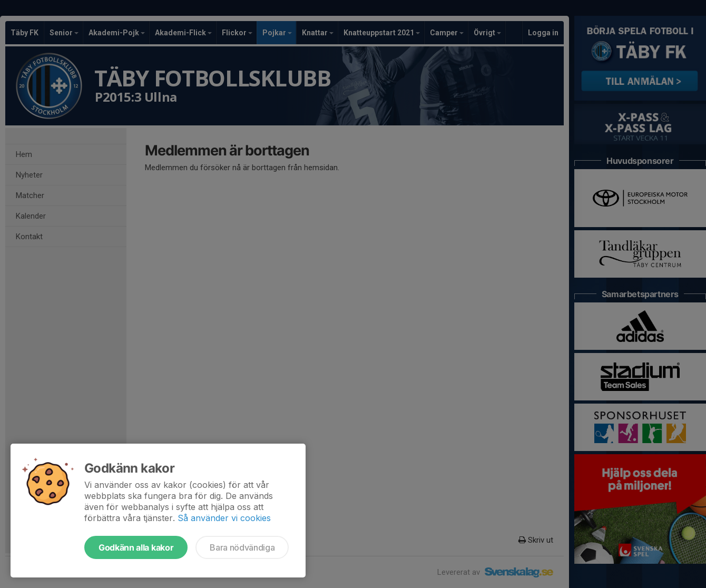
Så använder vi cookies (224, 518)
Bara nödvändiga (242, 547)
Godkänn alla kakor (136, 547)
